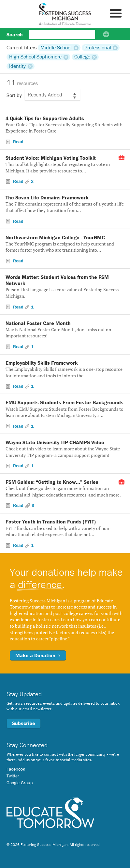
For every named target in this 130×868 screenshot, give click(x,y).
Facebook (16, 769)
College (82, 57)
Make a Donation (38, 655)
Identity (17, 66)
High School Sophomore (35, 57)
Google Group (20, 783)
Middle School (56, 47)
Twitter (13, 776)
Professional (98, 47)
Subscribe (24, 723)
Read (18, 142)
